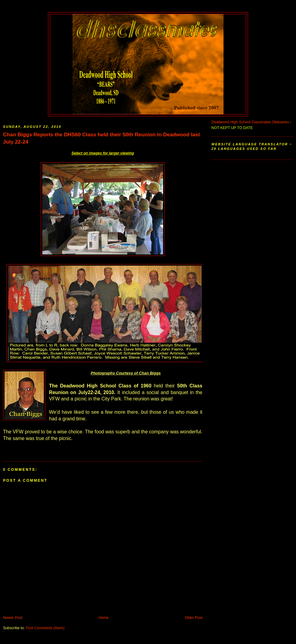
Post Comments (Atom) (45, 628)
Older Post (194, 618)
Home (103, 618)
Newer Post (13, 618)
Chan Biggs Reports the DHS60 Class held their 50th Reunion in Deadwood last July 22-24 (101, 138)
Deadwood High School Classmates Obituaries (250, 122)
